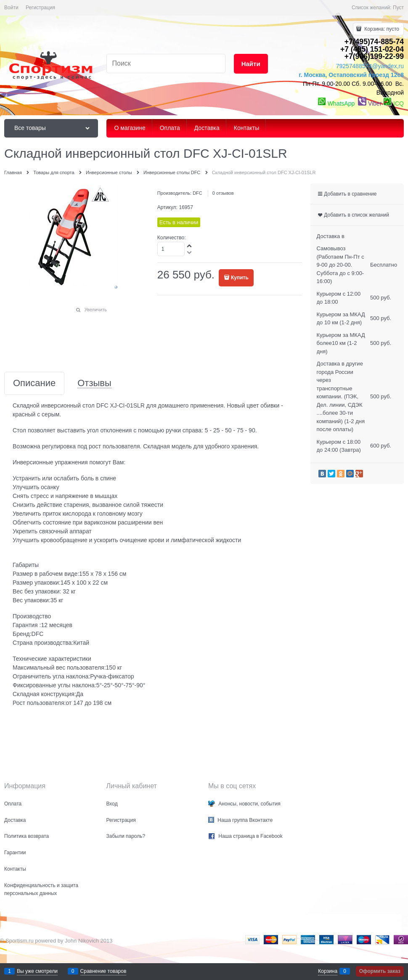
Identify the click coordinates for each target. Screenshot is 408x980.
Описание (34, 383)
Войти (11, 8)
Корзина (328, 971)
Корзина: (381, 29)
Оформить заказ (380, 971)
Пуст (398, 8)
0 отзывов (223, 193)
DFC (197, 193)
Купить (240, 278)
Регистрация (40, 8)
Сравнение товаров (103, 971)
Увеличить (96, 310)
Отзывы (94, 383)
